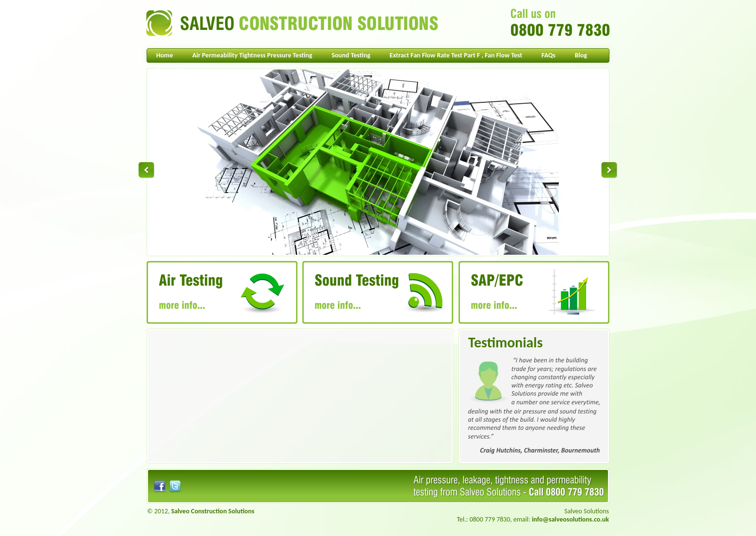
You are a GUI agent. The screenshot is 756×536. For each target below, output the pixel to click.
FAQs (548, 55)
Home (165, 55)
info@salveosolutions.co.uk (570, 519)
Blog (581, 55)
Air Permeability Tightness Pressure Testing (252, 55)
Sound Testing (351, 55)
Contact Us (171, 70)
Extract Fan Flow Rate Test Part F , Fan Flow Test (456, 55)
